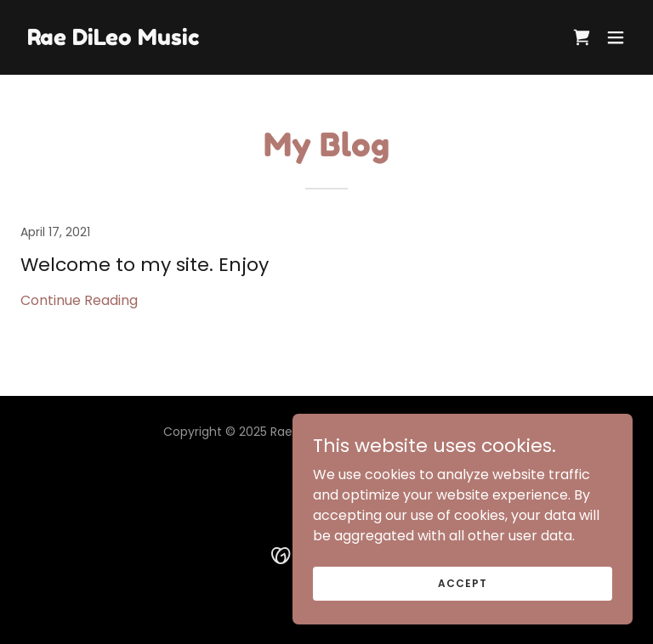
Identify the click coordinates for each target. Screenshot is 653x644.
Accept (462, 582)
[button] (616, 37)
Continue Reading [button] (79, 300)
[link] (113, 40)
